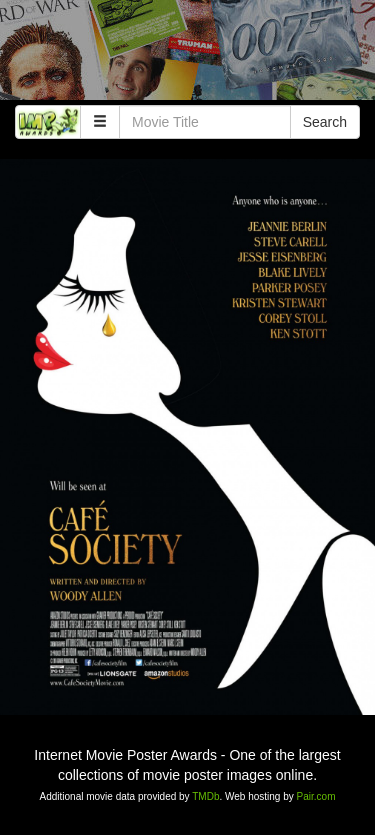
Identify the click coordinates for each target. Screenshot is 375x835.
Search (325, 122)
